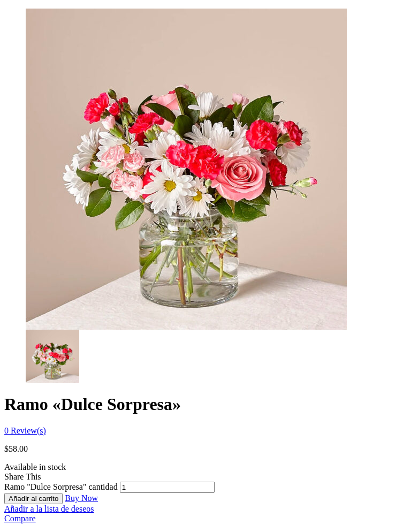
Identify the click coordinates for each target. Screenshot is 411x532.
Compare (20, 518)
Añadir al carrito (33, 499)
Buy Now (81, 498)
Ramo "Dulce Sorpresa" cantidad (61, 487)
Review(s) (25, 431)
